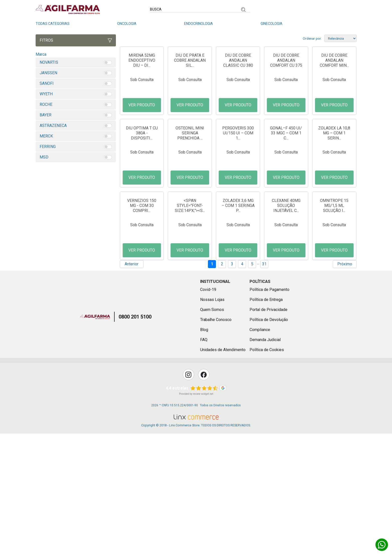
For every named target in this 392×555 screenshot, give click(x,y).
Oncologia (127, 24)
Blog (204, 451)
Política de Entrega (266, 421)
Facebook (204, 496)
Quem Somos (212, 431)
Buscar (243, 10)
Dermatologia (343, 24)
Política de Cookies (267, 471)
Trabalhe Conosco (216, 441)
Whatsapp (382, 545)
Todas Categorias (53, 24)
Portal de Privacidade (268, 431)
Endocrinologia (199, 24)
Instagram (188, 496)
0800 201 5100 (135, 438)
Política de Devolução (269, 441)
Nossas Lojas (212, 421)
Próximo (345, 386)
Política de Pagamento (269, 411)
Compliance (260, 451)
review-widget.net (203, 516)
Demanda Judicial (265, 461)
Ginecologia (271, 24)
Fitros (76, 40)
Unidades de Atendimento (223, 471)
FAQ (204, 461)
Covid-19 (208, 411)
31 (264, 386)
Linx (68, 10)
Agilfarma (95, 438)
